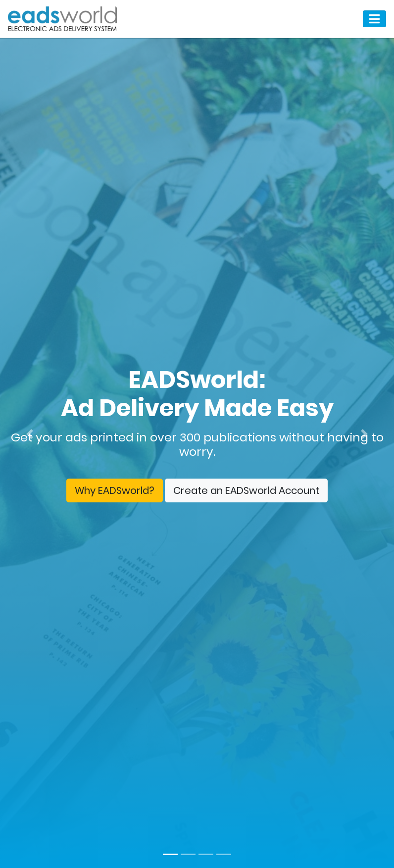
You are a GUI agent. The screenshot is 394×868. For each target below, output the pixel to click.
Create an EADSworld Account (246, 490)
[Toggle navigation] (374, 19)
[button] (29, 434)
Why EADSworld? (115, 490)
